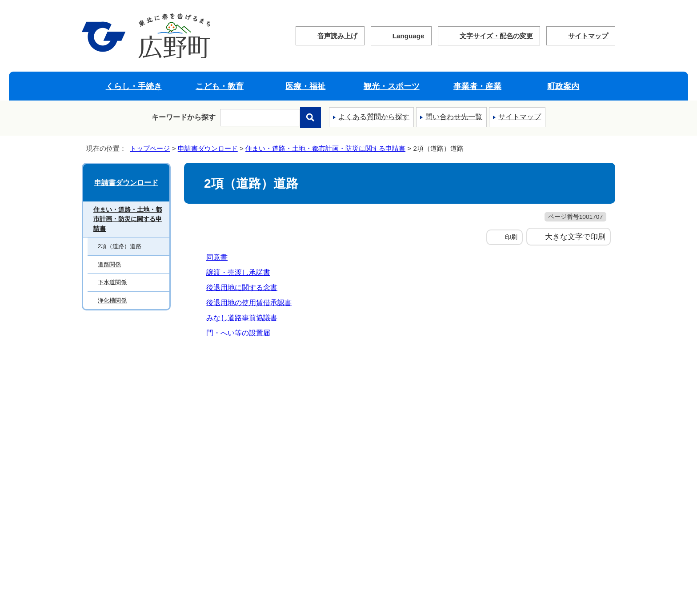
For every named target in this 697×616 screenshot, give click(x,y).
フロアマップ (181, 545)
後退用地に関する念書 (242, 288)
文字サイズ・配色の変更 (496, 36)
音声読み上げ (337, 36)
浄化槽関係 (112, 300)
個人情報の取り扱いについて (271, 399)
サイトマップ (588, 36)
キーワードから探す (184, 117)
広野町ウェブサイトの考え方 (144, 399)
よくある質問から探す (374, 117)
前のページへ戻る (511, 363)
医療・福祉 (305, 86)
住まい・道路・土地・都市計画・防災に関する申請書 (325, 148)
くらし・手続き (134, 86)
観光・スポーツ (392, 86)
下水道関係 (112, 282)
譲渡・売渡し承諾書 (238, 272)
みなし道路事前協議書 (242, 318)
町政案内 (563, 86)
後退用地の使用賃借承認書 (249, 303)
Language (409, 36)
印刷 (511, 237)
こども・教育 (220, 86)
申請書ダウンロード (208, 148)
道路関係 (109, 264)
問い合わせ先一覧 (454, 117)
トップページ (150, 148)
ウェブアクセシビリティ (392, 399)
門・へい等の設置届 (238, 333)
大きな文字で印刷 (575, 237)
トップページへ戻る (585, 363)
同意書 (217, 257)
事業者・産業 (477, 86)
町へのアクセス (112, 545)
